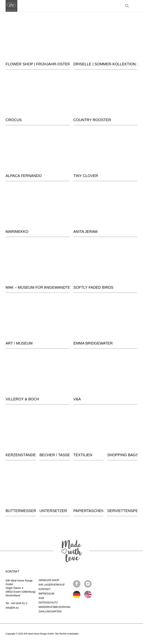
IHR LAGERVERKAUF (52, 585)
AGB (41, 598)
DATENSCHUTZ (48, 602)
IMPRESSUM (46, 594)
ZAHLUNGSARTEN (50, 611)
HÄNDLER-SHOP (49, 580)
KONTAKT (45, 589)
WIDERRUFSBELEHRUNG (55, 607)
